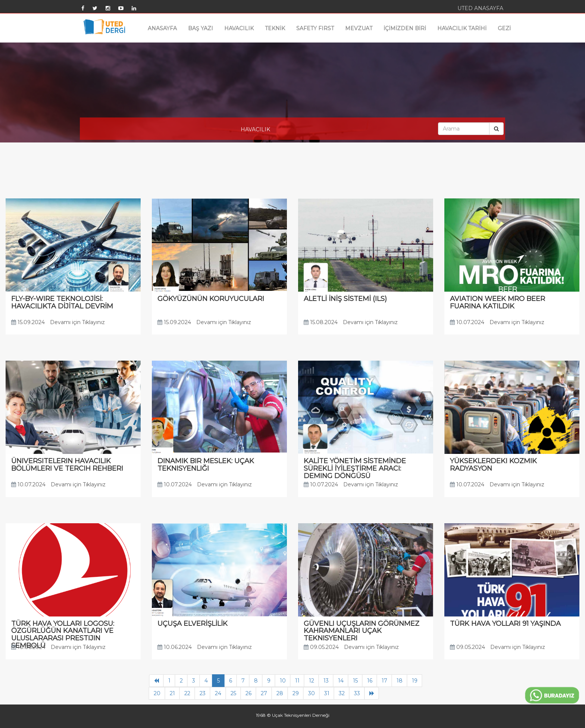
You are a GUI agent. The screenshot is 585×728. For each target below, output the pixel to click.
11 (297, 681)
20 (157, 693)
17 (384, 681)
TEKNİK (275, 28)
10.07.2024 (467, 322)
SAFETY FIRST (315, 28)
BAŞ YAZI (201, 28)
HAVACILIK (239, 28)
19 (415, 681)
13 (326, 681)
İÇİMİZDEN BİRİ (405, 28)
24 (218, 693)
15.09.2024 (28, 322)
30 (312, 693)
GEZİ (504, 28)
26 (248, 693)
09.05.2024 (321, 647)
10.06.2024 (28, 647)
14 (341, 681)
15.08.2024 (321, 322)
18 (400, 681)
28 (280, 693)
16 (370, 681)
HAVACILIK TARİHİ (462, 28)
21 (172, 693)
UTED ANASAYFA (480, 8)
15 (355, 681)
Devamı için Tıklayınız (77, 322)
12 (312, 681)
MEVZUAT (359, 28)
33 (357, 693)
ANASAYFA (162, 28)
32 (342, 693)
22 (187, 693)
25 (233, 693)
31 (327, 693)
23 (203, 693)
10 (283, 681)
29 (296, 693)
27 (264, 693)
